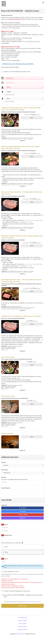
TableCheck (23, 518)
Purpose (3, 462)
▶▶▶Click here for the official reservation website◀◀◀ (18, 64)
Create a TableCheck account (10, 572)
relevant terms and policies (33, 602)
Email (4, 559)
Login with (4, 505)
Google (23, 511)
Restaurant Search (23, 630)
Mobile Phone (7, 535)
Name (4, 525)
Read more (23, 141)
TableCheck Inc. (21, 634)
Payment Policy (22, 627)
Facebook (23, 508)
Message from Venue (7, 15)
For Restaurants (23, 618)
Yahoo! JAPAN (23, 515)
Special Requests (6, 488)
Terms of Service (23, 621)
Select (32, 118)
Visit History (5, 470)
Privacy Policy (22, 624)
